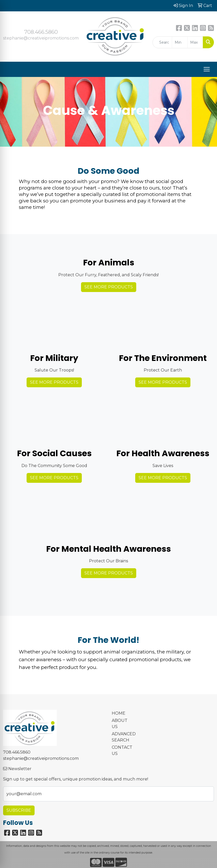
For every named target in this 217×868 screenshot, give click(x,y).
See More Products (109, 287)
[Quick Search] (162, 42)
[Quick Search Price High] (195, 42)
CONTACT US (122, 750)
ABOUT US (120, 724)
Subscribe (19, 810)
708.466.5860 (41, 32)
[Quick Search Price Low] (180, 42)
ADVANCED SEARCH (122, 737)
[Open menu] (207, 69)
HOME (119, 713)
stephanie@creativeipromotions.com (41, 38)
